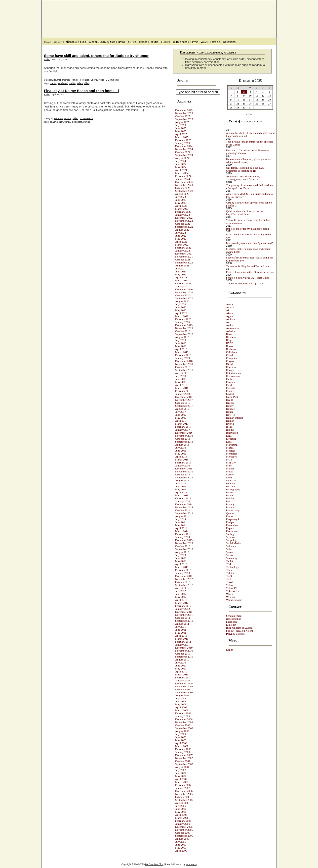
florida (67, 122)
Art (228, 322)
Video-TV (232, 588)
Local (229, 442)
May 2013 (181, 561)
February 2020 (183, 319)
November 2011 (184, 615)
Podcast (230, 495)
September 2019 (184, 334)
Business (231, 349)
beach (53, 122)
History (230, 403)
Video (101, 80)
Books (230, 346)
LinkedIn (231, 625)
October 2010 (183, 654)
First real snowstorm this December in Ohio (250, 272)
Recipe (230, 522)
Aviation (231, 331)
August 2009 (182, 695)
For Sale (231, 388)
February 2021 (183, 283)
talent (80, 83)
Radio (229, 516)
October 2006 (183, 797)
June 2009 (181, 701)
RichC (102, 42)
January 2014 (182, 537)
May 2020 (181, 310)
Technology (233, 567)
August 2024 (182, 158)
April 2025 (181, 134)
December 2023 (184, 182)
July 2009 (180, 698)
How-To (231, 415)
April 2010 (181, 671)
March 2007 (182, 782)
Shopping (231, 540)
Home (47, 42)
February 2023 (183, 212)
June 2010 (181, 665)
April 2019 (181, 349)
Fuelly (165, 42)
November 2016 (184, 436)
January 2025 (182, 143)
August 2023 (182, 194)
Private (230, 507)
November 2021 (184, 256)
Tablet (229, 561)
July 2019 (180, 340)
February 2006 (183, 821)
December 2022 (184, 218)
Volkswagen (233, 591)
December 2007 (184, 755)
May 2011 (181, 633)
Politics (230, 498)
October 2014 (183, 510)
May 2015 (181, 489)
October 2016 (183, 439)
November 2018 (184, 364)
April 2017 (181, 421)
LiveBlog (231, 439)
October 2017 (183, 403)
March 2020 (182, 316)
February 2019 (183, 355)
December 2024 (184, 146)
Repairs (230, 528)
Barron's (215, 42)
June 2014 (181, 522)
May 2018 (181, 382)
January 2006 (182, 824)
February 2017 (183, 427)
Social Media (233, 543)
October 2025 (183, 116)
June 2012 (181, 594)
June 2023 (181, 200)
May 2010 (181, 668)
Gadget (230, 394)
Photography (233, 489)
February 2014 (183, 534)
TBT (229, 564)
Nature (230, 474)
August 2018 (182, 373)
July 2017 (180, 412)
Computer (232, 358)
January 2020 (182, 322)
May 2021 (181, 274)
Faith (229, 379)
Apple (229, 316)
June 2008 (181, 737)
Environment (233, 376)
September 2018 (184, 370)
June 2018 (181, 379)
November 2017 (184, 400)
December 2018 (184, 361)
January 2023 (182, 215)
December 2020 (184, 289)
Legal (229, 436)
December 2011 (184, 612)
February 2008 (183, 749)
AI (228, 310)
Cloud (229, 355)
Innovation (232, 433)
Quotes (230, 513)
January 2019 (182, 358)
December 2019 (184, 325)
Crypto (230, 361)
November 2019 (184, 328)
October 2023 (183, 188)
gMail (122, 42)
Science (230, 537)
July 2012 (180, 591)
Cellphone (232, 352)
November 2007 (184, 758)
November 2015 (184, 471)
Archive (230, 319)
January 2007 (182, 788)
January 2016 (182, 465)
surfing (73, 83)
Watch (230, 594)
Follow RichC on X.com (239, 631)
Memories (232, 454)
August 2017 (182, 409)
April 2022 (181, 242)
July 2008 (180, 734)
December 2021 (184, 254)
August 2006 (182, 803)
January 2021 (182, 286)
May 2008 (181, 740)
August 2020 (182, 301)
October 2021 (183, 259)
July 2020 (180, 304)
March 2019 (182, 352)
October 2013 (183, 546)
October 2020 (183, 295)
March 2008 (182, 746)
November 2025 (184, 113)
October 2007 (183, 761)
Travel (230, 582)
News (229, 477)
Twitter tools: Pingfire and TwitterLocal (248, 266)
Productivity (233, 510)
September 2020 (184, 298)
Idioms (230, 430)
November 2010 (184, 651)
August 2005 (182, 839)
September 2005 (184, 836)
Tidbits (230, 573)
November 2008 (184, 722)
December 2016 (184, 433)
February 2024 (183, 176)
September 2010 (184, 657)
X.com (93, 42)
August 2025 (182, 122)
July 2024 (180, 161)
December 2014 (184, 504)
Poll (228, 501)
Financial (231, 382)
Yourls (154, 42)
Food (229, 385)
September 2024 (184, 155)
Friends (230, 391)
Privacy (230, 504)
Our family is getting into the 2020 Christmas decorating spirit (245, 169)
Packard (230, 483)
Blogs (229, 340)
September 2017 (184, 406)
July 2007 (180, 770)
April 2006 (181, 815)
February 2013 (183, 570)
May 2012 (181, 597)
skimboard (63, 83)
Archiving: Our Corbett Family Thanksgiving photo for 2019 (243, 178)
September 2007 (184, 764)
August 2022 (182, 230)
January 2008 (182, 752)
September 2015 (184, 477)
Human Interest (62, 80)
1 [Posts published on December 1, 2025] (238, 92)
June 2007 (181, 773)
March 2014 (182, 531)
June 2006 (181, 809)
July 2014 (180, 519)
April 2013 (181, 564)
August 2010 (182, 660)
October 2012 (183, 582)
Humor (74, 80)
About (58, 42)
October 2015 (183, 474)
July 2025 (180, 125)
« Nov (249, 114)
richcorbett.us (234, 619)
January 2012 (182, 609)
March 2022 (182, 245)
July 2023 (180, 197)
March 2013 (182, 567)
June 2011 (181, 630)
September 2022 (184, 227)
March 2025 (182, 137)
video (87, 83)
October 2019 (183, 331)
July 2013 (180, 555)
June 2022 (181, 236)
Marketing (232, 445)
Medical (231, 451)
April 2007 (181, 779)
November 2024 (184, 149)
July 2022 (180, 233)
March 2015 (182, 495)
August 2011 (182, 624)
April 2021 (181, 277)
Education (232, 367)
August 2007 (182, 767)
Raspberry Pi (233, 519)
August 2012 (182, 588)
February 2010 (183, 677)
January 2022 (182, 251)
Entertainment (234, 373)
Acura (229, 304)
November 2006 (184, 794)
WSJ (204, 42)
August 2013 (182, 552)
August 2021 (182, 265)
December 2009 (184, 683)
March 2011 (182, 639)
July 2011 (180, 627)
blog (113, 42)
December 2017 (184, 397)
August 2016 (182, 445)
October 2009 (183, 689)
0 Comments (112, 80)
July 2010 (180, 663)
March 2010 (182, 674)
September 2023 (184, 191)
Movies (230, 468)
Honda (230, 412)
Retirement (232, 531)
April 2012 (181, 600)
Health (230, 400)
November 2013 (184, 543)
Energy (230, 370)
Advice (230, 307)
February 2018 (183, 391)
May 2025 (181, 131)
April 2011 (181, 636)
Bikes (229, 334)
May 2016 (181, 454)
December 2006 (184, 791)
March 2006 (182, 818)
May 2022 (181, 239)
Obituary (231, 480)
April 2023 (181, 206)
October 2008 (183, 725)
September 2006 (184, 800)
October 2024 (183, 152)
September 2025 (184, 119)
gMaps (143, 42)
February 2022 (183, 248)
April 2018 (181, 385)
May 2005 (181, 848)
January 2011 (182, 645)
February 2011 (183, 642)
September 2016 (184, 442)
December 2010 (184, 648)
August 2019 (182, 337)
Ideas (229, 427)
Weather (231, 597)
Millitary (231, 462)
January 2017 (182, 430)
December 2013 (184, 540)
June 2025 (181, 128)
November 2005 (184, 830)
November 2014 (184, 507)
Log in (230, 650)
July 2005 (180, 842)
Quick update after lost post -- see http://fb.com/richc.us (244, 213)
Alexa (229, 313)
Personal (59, 118)
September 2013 (184, 549)
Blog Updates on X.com (239, 628)
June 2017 (181, 415)
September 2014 (184, 513)
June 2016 (181, 451)
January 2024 (182, 179)
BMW (230, 343)
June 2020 (181, 307)
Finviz (194, 42)
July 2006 (180, 806)
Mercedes (231, 457)
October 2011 (183, 618)
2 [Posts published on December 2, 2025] (244, 92)
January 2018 (182, 394)
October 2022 (183, 224)
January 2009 (182, 716)
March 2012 (182, 603)
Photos (68, 118)
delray (60, 122)
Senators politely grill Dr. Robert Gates (247, 278)
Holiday (230, 409)
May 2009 (181, 704)
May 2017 (181, 418)
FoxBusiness (179, 42)
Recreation (84, 80)
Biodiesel (231, 337)
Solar (229, 549)
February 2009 (183, 713)
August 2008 (182, 731)
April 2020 (181, 313)
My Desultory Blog (228, 16)
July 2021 (180, 268)
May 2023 (181, 203)
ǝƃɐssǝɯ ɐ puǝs (76, 42)
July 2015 (180, 483)
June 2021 (181, 271)
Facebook (231, 622)
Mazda (230, 448)
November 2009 (184, 686)
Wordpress (191, 864)
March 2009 (182, 710)
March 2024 (182, 173)
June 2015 (181, 486)
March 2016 (182, 460)
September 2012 (184, 585)
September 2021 (184, 262)
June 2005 (181, 845)
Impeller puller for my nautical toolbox (247, 229)
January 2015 (182, 501)
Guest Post (232, 397)
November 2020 (184, 292)
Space (229, 552)
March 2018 (182, 388)
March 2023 (182, 209)
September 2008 (184, 728)
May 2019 (181, 346)
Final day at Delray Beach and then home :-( (81, 91)
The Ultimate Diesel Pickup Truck (245, 283)
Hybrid (230, 424)
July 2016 (180, 448)
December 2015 (184, 468)
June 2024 (181, 164)
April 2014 (181, 528)
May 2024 (181, 167)
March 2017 (182, 424)
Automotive (233, 328)
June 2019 (181, 343)
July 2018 (180, 376)
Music (230, 471)
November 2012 (184, 579)
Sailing (230, 534)
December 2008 (184, 719)
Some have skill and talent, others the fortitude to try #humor (96, 56)
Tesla (229, 570)
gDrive (132, 42)
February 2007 (183, 785)
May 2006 (181, 812)
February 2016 (183, 462)
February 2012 (183, 606)
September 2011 (184, 621)
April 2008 (181, 743)
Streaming (232, 558)
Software (231, 546)
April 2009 (181, 707)
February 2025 (183, 140)
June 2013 (181, 558)
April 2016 (181, 457)
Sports (94, 80)
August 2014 (182, 516)
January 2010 (182, 680)
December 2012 (184, 576)
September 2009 (184, 692)
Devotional (229, 42)
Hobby (230, 406)
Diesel (230, 364)
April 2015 (181, 492)
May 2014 (181, 525)
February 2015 (183, 498)
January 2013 (182, 573)
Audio (230, 325)
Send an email (234, 616)
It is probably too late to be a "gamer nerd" (249, 243)
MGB (229, 460)
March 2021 (182, 280)
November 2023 (184, 185)
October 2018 (183, 367)
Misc (229, 465)
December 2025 (184, 110)
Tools (229, 579)
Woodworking (234, 600)
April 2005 (181, 851)
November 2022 (184, 221)
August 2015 (182, 480)
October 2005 (183, 833)
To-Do (230, 576)
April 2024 (181, 170)
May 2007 (181, 776)
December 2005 (184, 827)
